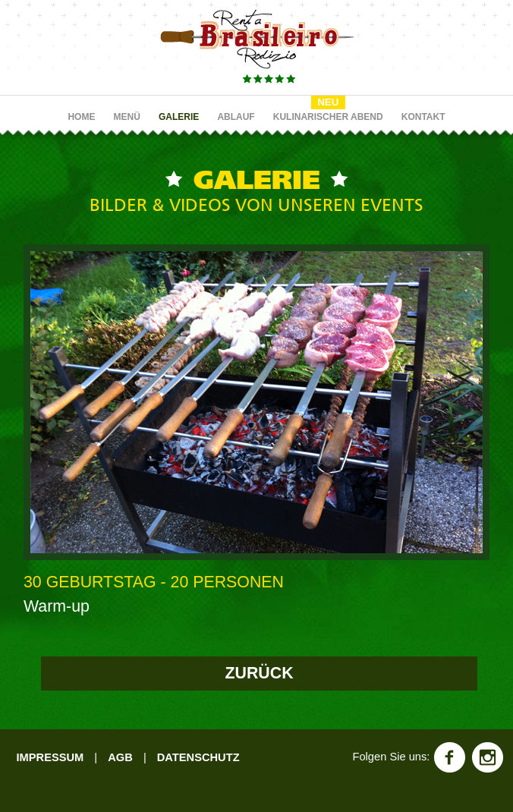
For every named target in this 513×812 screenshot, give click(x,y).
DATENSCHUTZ (198, 757)
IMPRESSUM (50, 757)
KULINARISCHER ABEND (328, 117)
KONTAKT (423, 117)
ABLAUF (236, 117)
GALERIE (179, 117)
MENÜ (127, 117)
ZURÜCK (260, 673)
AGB (120, 757)
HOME (81, 117)
